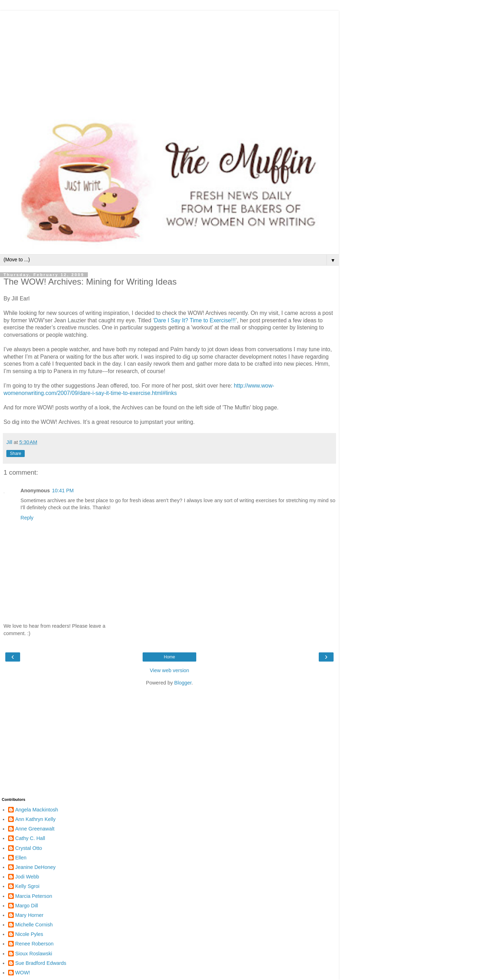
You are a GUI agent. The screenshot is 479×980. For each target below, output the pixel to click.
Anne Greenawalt (35, 829)
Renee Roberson (34, 944)
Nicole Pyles (29, 934)
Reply (27, 518)
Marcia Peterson (34, 896)
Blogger (183, 683)
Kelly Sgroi (27, 886)
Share (16, 454)
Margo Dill (27, 906)
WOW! (23, 973)
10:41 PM (63, 491)
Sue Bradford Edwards (41, 963)
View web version (169, 670)
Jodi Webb (27, 877)
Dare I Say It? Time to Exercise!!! (195, 320)
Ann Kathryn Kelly (35, 819)
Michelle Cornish (34, 925)
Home (169, 657)
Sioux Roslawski (34, 954)
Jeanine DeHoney (35, 867)
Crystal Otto (29, 848)
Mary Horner (29, 915)
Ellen (21, 858)
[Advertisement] (169, 60)
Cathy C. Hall (30, 838)
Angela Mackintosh (37, 810)
